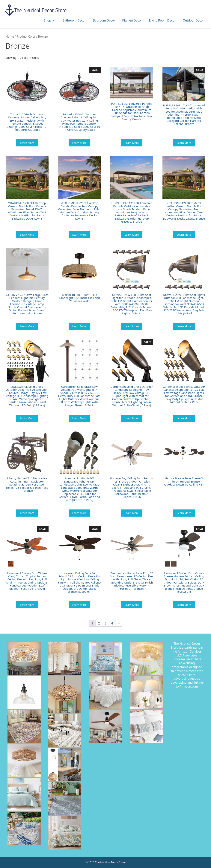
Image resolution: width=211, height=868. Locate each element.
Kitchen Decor (132, 20)
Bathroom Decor (74, 20)
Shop (51, 20)
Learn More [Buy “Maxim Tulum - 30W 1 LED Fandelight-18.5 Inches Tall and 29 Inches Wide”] (79, 326)
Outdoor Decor (193, 20)
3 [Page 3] (105, 623)
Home (10, 36)
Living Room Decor (162, 20)
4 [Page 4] (112, 623)
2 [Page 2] (99, 623)
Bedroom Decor (104, 20)
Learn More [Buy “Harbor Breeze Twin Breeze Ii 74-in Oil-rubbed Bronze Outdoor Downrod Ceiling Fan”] (184, 513)
